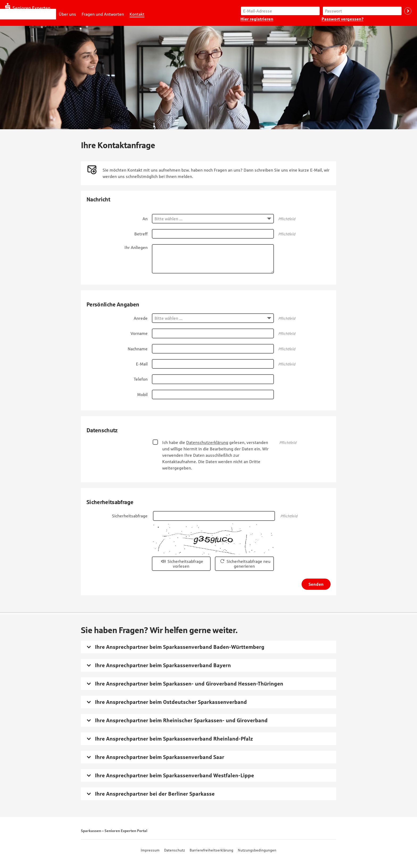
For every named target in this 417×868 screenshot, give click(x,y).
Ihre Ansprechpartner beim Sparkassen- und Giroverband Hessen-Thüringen (189, 684)
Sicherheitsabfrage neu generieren (249, 564)
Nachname (138, 349)
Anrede (141, 318)
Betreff (141, 234)
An (145, 219)
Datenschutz (175, 850)
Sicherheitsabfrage (130, 516)
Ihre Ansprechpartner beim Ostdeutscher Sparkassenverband (171, 702)
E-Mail (142, 364)
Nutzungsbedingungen (257, 850)
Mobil (142, 394)
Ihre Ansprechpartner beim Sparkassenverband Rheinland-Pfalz (174, 739)
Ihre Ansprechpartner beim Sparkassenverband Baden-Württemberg (180, 647)
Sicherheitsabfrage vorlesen (185, 564)
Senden (316, 584)
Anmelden (408, 11)
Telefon (141, 379)
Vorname (139, 333)
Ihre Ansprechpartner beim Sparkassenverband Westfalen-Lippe (174, 775)
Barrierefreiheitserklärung (211, 850)
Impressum (150, 850)
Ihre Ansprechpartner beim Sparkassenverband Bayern (163, 665)
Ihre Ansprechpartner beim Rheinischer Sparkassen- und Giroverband (181, 720)
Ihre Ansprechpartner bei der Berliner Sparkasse (155, 794)
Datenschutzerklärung (207, 442)
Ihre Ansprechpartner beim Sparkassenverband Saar (160, 757)
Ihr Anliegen (136, 247)
